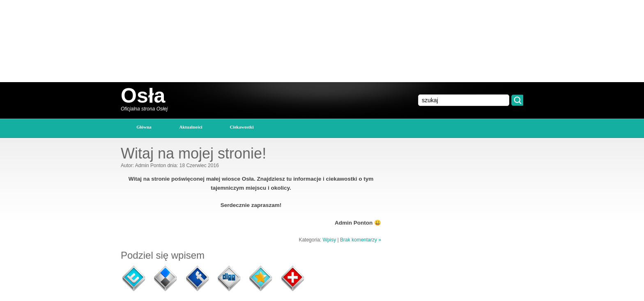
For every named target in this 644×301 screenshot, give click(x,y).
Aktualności (191, 127)
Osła (143, 96)
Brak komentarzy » (361, 240)
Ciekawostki (241, 127)
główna (144, 127)
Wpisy (329, 240)
